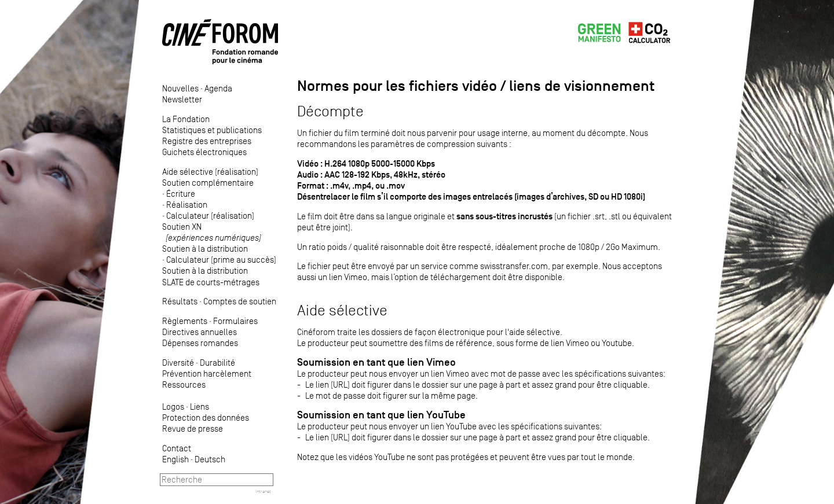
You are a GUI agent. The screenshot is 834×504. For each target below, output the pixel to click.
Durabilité (217, 363)
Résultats (180, 301)
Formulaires (235, 321)
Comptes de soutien (240, 301)
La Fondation (186, 119)
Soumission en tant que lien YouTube (381, 415)
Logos (173, 406)
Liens (200, 406)
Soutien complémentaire (208, 183)
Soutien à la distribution (205, 249)
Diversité (178, 363)
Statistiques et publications (212, 130)
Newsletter (182, 99)
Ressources (184, 385)
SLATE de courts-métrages (211, 282)
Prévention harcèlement (207, 374)
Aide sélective (342, 310)
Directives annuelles (200, 332)
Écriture (181, 194)
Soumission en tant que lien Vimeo (376, 362)
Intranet (263, 491)
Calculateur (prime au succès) (221, 260)
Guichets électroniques (204, 152)
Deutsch (210, 459)
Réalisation (187, 205)
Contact (177, 448)
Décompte (330, 111)
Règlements (185, 321)
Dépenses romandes (200, 343)
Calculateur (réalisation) (210, 216)
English (175, 459)
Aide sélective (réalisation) (210, 172)
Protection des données (206, 417)
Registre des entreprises (207, 141)
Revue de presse (193, 428)
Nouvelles (180, 88)
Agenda (218, 88)
